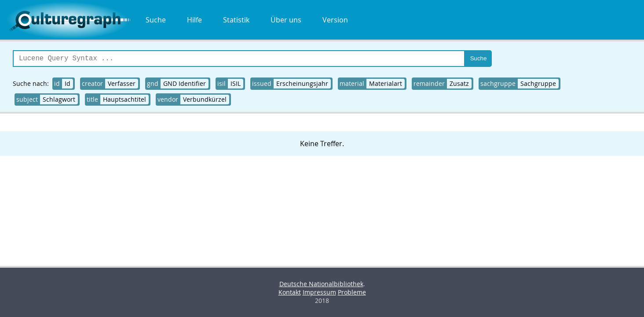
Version (335, 20)
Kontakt (290, 292)
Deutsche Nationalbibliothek (321, 284)
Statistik (236, 20)
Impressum (319, 292)
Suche (156, 20)
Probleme (352, 292)
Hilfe (194, 20)
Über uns (286, 20)
